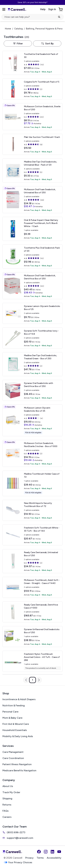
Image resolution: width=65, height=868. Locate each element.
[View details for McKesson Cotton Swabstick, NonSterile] (32, 453)
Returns (7, 805)
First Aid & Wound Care (16, 724)
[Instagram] (46, 852)
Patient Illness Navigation (17, 764)
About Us (8, 786)
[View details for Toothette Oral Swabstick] (32, 63)
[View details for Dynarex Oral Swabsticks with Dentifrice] (32, 390)
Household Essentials (15, 730)
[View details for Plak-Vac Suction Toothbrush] (32, 144)
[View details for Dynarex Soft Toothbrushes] (32, 338)
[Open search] (32, 17)
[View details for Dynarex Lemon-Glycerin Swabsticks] (32, 313)
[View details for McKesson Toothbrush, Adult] (32, 587)
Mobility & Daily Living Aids (18, 736)
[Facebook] (39, 852)
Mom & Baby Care (12, 718)
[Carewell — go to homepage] (17, 9)
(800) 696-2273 (14, 832)
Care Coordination (13, 758)
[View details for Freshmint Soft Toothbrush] (32, 535)
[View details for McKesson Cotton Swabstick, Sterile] (32, 117)
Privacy (29, 858)
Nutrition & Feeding (14, 705)
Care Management (13, 752)
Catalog (18, 29)
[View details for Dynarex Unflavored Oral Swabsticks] (32, 637)
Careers (7, 817)
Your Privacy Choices (18, 862)
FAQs (6, 811)
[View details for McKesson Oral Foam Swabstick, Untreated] (32, 200)
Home (8, 29)
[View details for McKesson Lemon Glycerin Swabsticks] (32, 420)
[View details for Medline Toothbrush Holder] (32, 483)
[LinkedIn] (52, 852)
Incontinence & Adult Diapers (19, 699)
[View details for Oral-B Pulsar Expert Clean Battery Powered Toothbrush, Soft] (32, 229)
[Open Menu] (4, 9)
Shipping (7, 798)
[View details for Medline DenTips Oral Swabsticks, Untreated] (32, 170)
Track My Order (11, 792)
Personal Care (10, 712)
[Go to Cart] (61, 9)
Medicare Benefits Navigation (19, 770)
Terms (40, 858)
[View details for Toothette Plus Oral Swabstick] (32, 257)
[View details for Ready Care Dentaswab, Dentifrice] (32, 612)
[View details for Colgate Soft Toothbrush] (32, 89)
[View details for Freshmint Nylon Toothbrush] (32, 661)
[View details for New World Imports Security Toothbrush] (32, 510)
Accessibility (54, 858)
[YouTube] (59, 852)
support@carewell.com (18, 838)
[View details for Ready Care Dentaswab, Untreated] (32, 561)
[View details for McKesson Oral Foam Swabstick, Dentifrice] (32, 286)
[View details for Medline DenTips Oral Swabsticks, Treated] (32, 364)
